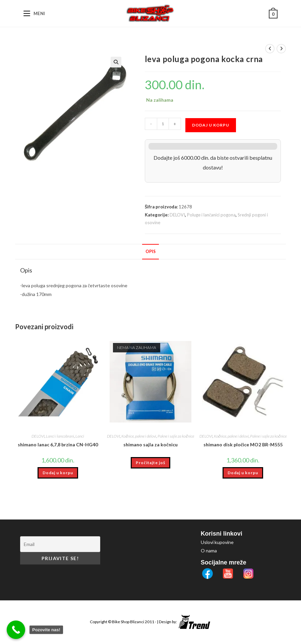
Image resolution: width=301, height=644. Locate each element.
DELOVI (177, 215)
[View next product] (281, 49)
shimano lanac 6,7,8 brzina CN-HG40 (58, 444)
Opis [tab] (150, 252)
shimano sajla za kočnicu (150, 444)
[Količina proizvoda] (163, 124)
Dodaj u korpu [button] (58, 473)
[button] (116, 62)
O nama (209, 551)
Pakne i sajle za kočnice (176, 436)
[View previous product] (270, 49)
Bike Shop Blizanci (128, 622)
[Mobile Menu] (34, 13)
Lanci (80, 436)
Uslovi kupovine (217, 542)
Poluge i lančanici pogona (212, 215)
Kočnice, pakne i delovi (139, 436)
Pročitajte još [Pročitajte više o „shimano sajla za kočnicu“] (150, 463)
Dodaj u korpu (211, 125)
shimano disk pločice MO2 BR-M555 (243, 444)
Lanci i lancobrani (60, 436)
